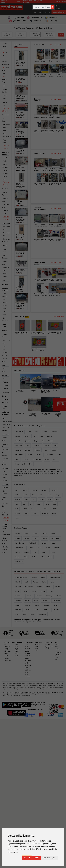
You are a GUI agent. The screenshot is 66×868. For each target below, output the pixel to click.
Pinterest (57, 656)
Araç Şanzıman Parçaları (27, 652)
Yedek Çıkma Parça (16, 646)
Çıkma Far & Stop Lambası (28, 657)
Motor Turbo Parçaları (27, 674)
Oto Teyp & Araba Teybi (28, 667)
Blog (56, 659)
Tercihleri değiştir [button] (50, 858)
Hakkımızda (8, 660)
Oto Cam (27, 664)
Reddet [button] (36, 858)
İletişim (47, 649)
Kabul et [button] (27, 858)
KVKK (6, 655)
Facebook (58, 649)
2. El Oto (17, 650)
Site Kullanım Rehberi (7, 646)
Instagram (58, 652)
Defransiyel (28, 671)
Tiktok (57, 658)
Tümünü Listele (56, 208)
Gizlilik (6, 653)
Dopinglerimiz (49, 647)
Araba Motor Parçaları (27, 646)
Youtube (57, 654)
